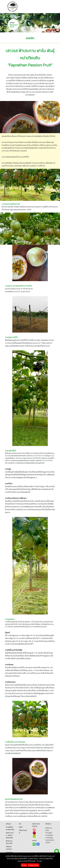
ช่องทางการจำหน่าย (36, 825)
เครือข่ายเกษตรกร (9, 848)
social (34, 840)
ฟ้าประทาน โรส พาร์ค (9, 842)
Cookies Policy (33, 865)
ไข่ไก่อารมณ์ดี (23, 832)
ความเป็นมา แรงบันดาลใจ (10, 828)
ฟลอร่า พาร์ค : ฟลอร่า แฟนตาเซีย (10, 835)
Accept (24, 865)
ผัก (20, 824)
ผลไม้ (21, 827)
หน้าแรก (8, 824)
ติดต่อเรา (48, 824)
